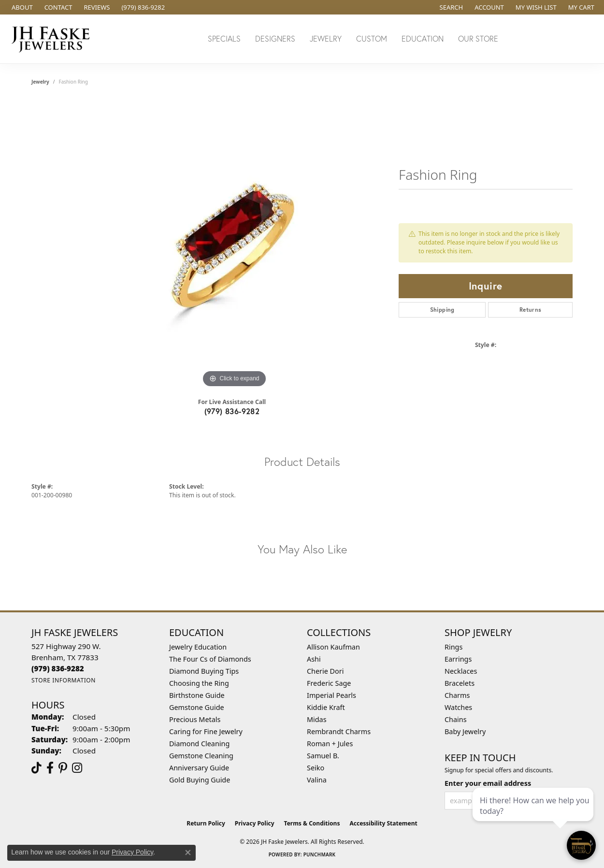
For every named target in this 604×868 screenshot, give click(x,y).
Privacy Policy (255, 823)
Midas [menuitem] (317, 719)
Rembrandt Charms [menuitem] (339, 731)
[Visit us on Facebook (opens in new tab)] (50, 768)
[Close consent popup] (188, 853)
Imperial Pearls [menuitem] (331, 695)
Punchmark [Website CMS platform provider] (320, 854)
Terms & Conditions (312, 823)
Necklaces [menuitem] (461, 671)
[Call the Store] (58, 668)
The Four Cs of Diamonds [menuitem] (210, 659)
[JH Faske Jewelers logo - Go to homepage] (53, 39)
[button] (451, 7)
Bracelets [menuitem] (460, 683)
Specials (224, 38)
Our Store (478, 38)
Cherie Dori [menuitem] (325, 671)
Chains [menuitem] (456, 719)
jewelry (40, 82)
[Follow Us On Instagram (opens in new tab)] (77, 768)
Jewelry (326, 38)
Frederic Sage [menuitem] (329, 683)
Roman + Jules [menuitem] (330, 744)
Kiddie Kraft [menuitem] (326, 707)
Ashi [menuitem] (314, 659)
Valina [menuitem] (317, 780)
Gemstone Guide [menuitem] (197, 707)
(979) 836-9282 (232, 411)
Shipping (442, 310)
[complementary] (534, 815)
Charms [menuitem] (457, 695)
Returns (531, 310)
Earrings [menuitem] (458, 659)
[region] (234, 245)
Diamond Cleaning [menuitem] (199, 744)
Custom (372, 38)
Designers (275, 38)
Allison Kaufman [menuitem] (333, 647)
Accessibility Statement (383, 823)
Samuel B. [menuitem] (323, 756)
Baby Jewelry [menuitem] (465, 731)
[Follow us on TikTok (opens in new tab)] (36, 768)
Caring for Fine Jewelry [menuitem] (206, 731)
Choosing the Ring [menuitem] (199, 683)
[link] (21, 7)
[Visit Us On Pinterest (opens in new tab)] (63, 768)
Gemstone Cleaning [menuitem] (201, 756)
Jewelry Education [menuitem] (198, 647)
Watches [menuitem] (458, 707)
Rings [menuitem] (453, 647)
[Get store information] (64, 680)
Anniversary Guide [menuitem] (199, 768)
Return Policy (206, 823)
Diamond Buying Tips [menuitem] (204, 671)
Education (423, 38)
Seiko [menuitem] (316, 768)
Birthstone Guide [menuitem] (197, 695)
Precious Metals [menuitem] (195, 719)
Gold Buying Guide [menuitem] (200, 780)
